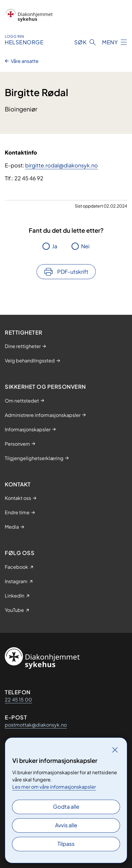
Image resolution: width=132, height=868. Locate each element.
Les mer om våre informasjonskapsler (54, 787)
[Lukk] (115, 750)
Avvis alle (66, 825)
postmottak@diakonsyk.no (36, 725)
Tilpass (66, 844)
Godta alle (66, 806)
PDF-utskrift (73, 272)
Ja (55, 246)
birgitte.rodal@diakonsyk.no (62, 165)
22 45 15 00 (18, 700)
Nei (85, 246)
